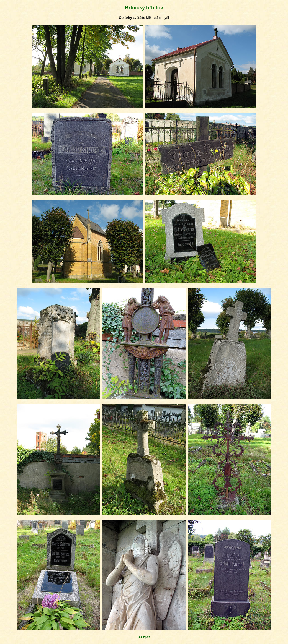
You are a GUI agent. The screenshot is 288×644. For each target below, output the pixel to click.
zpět (146, 637)
